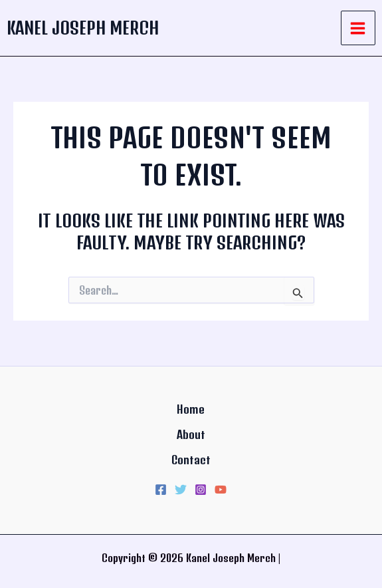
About (191, 434)
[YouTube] (221, 490)
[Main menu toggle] (358, 28)
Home (191, 409)
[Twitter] (181, 490)
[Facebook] (161, 490)
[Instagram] (201, 490)
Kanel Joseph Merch (83, 28)
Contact (191, 460)
